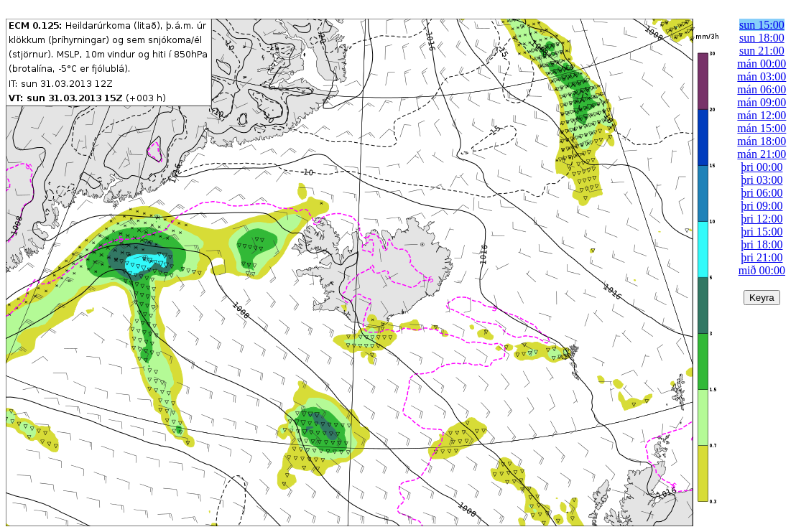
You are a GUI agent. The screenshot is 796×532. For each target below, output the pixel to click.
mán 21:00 (762, 154)
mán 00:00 (762, 64)
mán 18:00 (762, 141)
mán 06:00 (762, 89)
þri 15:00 (762, 232)
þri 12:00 (762, 219)
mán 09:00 (762, 102)
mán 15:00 (762, 128)
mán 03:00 (762, 76)
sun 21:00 (762, 51)
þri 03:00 (762, 180)
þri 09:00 (762, 206)
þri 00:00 (762, 167)
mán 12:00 (762, 115)
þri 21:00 (762, 257)
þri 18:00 (762, 244)
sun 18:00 (762, 38)
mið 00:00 (762, 270)
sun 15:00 (762, 25)
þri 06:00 (762, 193)
